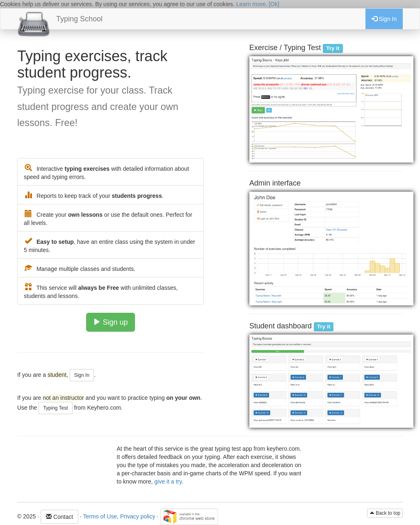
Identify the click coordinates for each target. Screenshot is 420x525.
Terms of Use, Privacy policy (119, 516)
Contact (59, 517)
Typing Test (55, 408)
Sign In (384, 19)
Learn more (251, 4)
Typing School (79, 19)
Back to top (385, 513)
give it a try (168, 481)
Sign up (110, 322)
